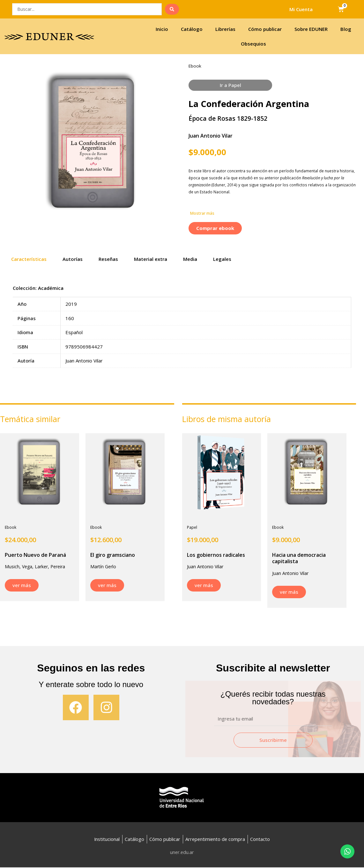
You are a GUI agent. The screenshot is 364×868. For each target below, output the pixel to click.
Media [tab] (190, 259)
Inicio (162, 29)
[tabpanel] (182, 331)
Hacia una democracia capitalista (299, 558)
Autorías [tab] (73, 259)
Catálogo (192, 29)
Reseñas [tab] (108, 259)
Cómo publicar (265, 29)
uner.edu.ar (182, 853)
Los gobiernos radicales (216, 555)
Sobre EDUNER (311, 29)
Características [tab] (29, 259)
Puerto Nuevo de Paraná (35, 555)
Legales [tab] (222, 259)
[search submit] (172, 9)
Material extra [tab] (151, 259)
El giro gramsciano (113, 555)
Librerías (225, 29)
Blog (346, 29)
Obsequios (253, 44)
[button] (203, 214)
